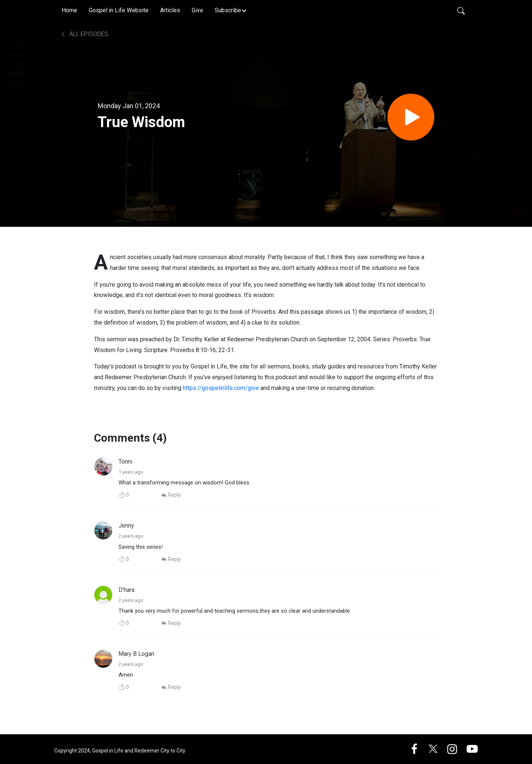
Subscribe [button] (228, 10)
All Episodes (84, 34)
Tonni (125, 462)
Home (69, 10)
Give (197, 10)
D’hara (126, 590)
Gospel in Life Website (119, 10)
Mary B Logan (136, 654)
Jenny (126, 526)
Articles (170, 10)
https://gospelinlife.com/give (221, 388)
